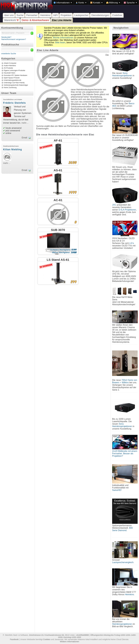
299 (74, 282)
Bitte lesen (60, 42)
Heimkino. (130, 594)
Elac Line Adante (62, 20)
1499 (73, 192)
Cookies (47, 639)
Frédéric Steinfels (14, 103)
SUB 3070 (58, 230)
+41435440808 (82, 635)
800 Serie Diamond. (122, 529)
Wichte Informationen (63, 38)
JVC (114, 205)
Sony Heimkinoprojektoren (122, 74)
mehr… (25, 123)
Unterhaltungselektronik (13, 80)
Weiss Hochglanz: (64, 252)
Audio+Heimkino (10, 66)
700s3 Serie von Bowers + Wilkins (125, 381)
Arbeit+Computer (10, 63)
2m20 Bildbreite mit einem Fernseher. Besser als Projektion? (125, 454)
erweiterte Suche (9, 54)
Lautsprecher (81, 15)
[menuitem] (63, 3)
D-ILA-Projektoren (127, 210)
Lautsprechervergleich (123, 562)
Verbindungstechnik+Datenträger (16, 85)
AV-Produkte (8, 68)
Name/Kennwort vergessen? (14, 39)
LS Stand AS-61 (58, 260)
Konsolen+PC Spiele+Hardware (16, 75)
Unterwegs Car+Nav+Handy (14, 83)
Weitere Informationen (69, 642)
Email (24, 138)
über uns (9, 15)
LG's (132, 243)
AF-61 (58, 140)
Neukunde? (6, 37)
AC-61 (58, 200)
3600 (73, 162)
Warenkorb (11, 20)
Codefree (117, 15)
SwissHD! (117, 490)
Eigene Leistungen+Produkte (14, 71)
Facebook (14, 639)
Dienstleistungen (100, 15)
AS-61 (58, 170)
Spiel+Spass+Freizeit (12, 78)
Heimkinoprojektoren (122, 624)
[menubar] (95, 3)
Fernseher (32, 15)
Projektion (66, 15)
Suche (20, 15)
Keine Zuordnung (10, 88)
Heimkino (45, 15)
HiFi (56, 15)
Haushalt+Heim (10, 73)
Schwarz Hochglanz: (63, 250)
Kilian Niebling (12, 149)
